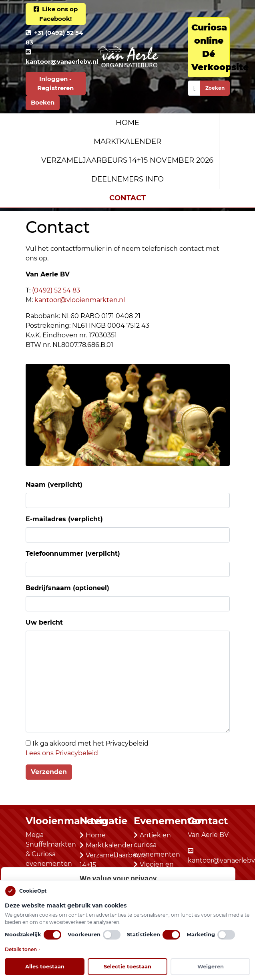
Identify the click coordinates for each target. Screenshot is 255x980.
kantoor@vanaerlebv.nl (62, 62)
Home (127, 123)
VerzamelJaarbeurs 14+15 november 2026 (127, 160)
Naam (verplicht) (54, 485)
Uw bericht (44, 622)
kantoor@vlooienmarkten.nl (80, 300)
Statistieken (154, 935)
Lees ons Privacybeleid (62, 753)
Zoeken (215, 88)
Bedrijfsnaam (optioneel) (67, 588)
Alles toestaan (45, 966)
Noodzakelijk (33, 935)
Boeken (43, 102)
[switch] (52, 935)
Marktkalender (127, 141)
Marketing (211, 935)
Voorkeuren (94, 935)
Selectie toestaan (127, 966)
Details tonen (22, 950)
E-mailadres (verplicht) (64, 519)
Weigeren (211, 966)
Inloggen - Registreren (55, 83)
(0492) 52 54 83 (56, 290)
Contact (127, 198)
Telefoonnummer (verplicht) (73, 554)
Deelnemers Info (127, 179)
